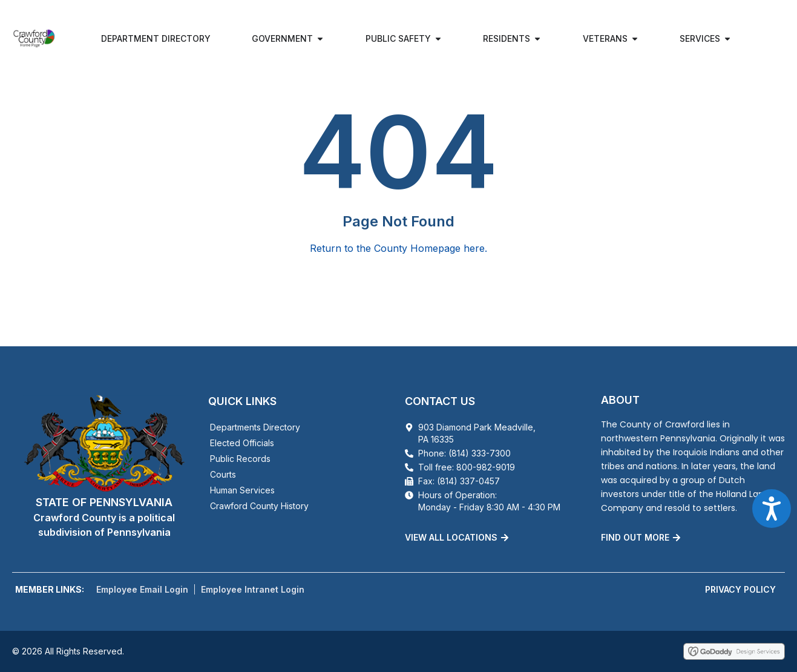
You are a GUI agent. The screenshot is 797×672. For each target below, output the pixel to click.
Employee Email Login (142, 589)
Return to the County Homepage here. (398, 248)
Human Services (242, 490)
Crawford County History (259, 506)
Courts (223, 474)
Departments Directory (255, 427)
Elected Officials (242, 443)
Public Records (240, 459)
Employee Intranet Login (253, 589)
